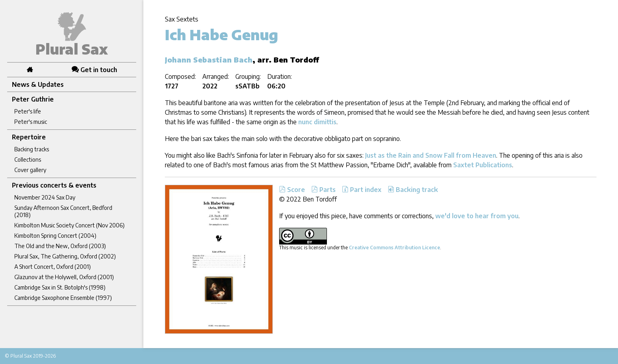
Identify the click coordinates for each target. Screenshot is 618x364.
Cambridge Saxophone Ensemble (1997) (63, 298)
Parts (324, 190)
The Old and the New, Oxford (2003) (60, 246)
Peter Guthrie (33, 99)
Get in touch (94, 70)
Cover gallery (30, 170)
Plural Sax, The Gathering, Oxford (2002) (65, 256)
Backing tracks (32, 149)
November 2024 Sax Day (45, 197)
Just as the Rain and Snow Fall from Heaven (431, 155)
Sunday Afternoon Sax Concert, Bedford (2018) (63, 211)
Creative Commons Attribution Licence (394, 248)
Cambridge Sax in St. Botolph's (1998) (60, 287)
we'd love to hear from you (477, 216)
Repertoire (29, 137)
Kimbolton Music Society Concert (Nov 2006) (69, 225)
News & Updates (38, 84)
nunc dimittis (317, 122)
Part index (362, 190)
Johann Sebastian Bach (209, 60)
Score (292, 190)
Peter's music (31, 122)
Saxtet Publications (483, 165)
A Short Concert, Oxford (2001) (53, 267)
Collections (28, 159)
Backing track (413, 190)
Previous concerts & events (54, 185)
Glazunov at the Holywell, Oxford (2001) (64, 277)
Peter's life (28, 111)
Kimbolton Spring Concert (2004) (55, 236)
